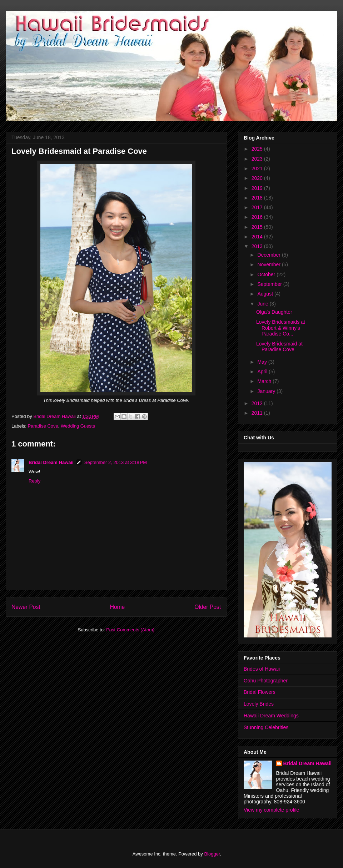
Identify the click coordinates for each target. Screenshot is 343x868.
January (267, 391)
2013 (258, 246)
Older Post (208, 607)
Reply (34, 481)
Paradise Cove (43, 426)
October (267, 274)
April (263, 372)
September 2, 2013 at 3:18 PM (116, 462)
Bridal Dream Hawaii (51, 462)
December (269, 255)
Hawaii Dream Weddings (271, 716)
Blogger (212, 854)
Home (118, 607)
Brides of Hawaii (262, 669)
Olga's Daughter (274, 312)
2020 (258, 178)
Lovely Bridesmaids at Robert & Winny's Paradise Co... (281, 328)
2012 (258, 403)
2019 (258, 188)
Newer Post (26, 607)
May (263, 362)
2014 (258, 237)
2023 (258, 159)
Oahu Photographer (266, 681)
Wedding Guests (78, 426)
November (269, 264)
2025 (258, 149)
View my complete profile (271, 810)
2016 (258, 217)
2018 (258, 198)
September (270, 284)
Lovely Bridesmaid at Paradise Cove (279, 347)
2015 (258, 227)
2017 (258, 207)
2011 (258, 413)
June (263, 304)
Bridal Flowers (260, 692)
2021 (258, 168)
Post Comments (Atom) (130, 630)
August (266, 294)
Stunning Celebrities (266, 727)
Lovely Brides (259, 704)
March (265, 381)
